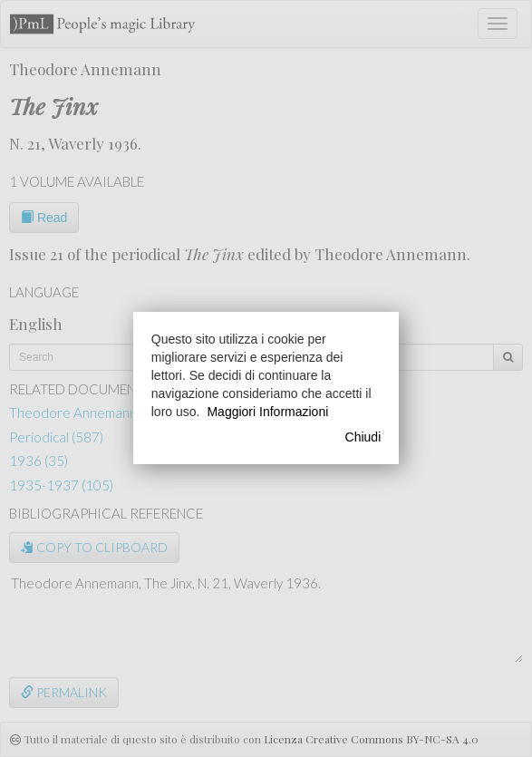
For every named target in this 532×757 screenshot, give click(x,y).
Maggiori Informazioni (267, 412)
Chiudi (363, 437)
